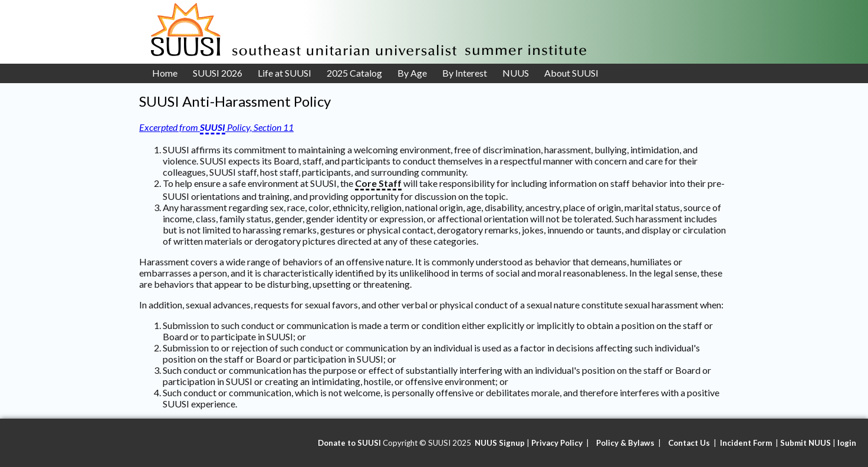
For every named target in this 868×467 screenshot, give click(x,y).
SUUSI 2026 (218, 73)
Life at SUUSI (285, 73)
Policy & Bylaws (625, 443)
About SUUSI (571, 73)
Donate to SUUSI (349, 443)
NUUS (516, 73)
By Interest (465, 73)
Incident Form (747, 443)
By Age (412, 73)
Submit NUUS (805, 443)
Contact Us (689, 443)
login (847, 443)
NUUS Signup (500, 443)
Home (165, 73)
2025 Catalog (354, 73)
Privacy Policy (557, 443)
